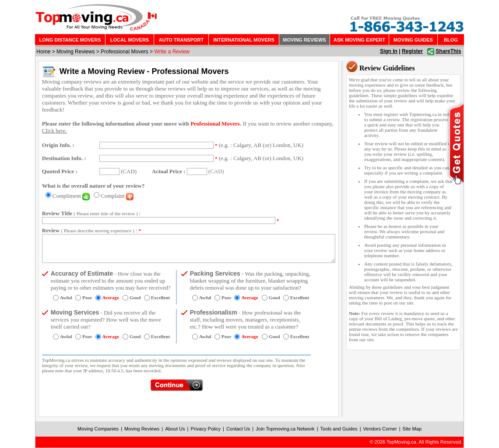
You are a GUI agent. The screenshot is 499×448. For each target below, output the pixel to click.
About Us (175, 429)
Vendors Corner (380, 429)
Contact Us (238, 429)
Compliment (71, 196)
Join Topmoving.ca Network (285, 429)
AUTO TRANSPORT (181, 40)
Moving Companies (98, 429)
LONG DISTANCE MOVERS (70, 40)
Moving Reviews (76, 52)
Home (43, 52)
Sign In (389, 51)
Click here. (54, 131)
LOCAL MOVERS (130, 40)
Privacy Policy (205, 429)
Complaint (117, 196)
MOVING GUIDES (413, 40)
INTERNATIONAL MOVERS (244, 40)
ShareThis (448, 51)
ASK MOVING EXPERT (359, 40)
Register (412, 51)
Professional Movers (125, 52)
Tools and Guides (339, 429)
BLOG (451, 40)
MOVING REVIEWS (304, 40)
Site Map (412, 429)
